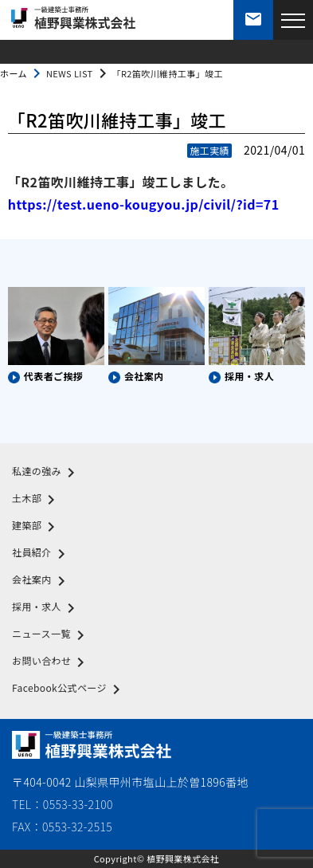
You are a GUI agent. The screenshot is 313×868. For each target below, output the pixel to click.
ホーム (14, 73)
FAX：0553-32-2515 (62, 827)
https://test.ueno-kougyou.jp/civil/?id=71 (144, 204)
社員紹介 (41, 554)
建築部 (36, 527)
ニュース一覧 (51, 635)
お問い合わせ (51, 662)
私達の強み (46, 473)
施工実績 (209, 150)
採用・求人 (46, 608)
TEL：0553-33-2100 (63, 804)
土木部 (36, 500)
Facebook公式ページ (69, 689)
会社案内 (41, 581)
